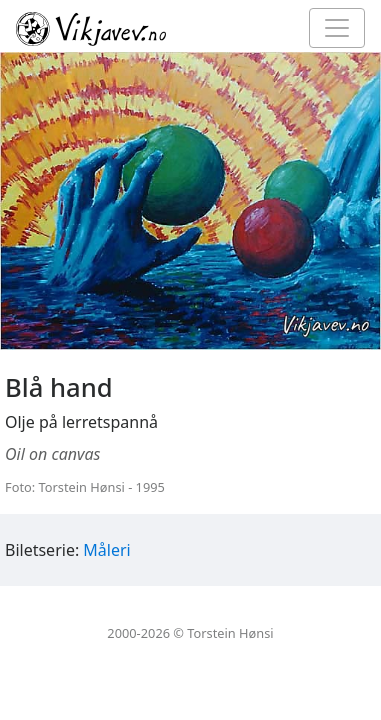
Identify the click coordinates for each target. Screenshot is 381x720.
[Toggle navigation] (337, 28)
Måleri (106, 550)
